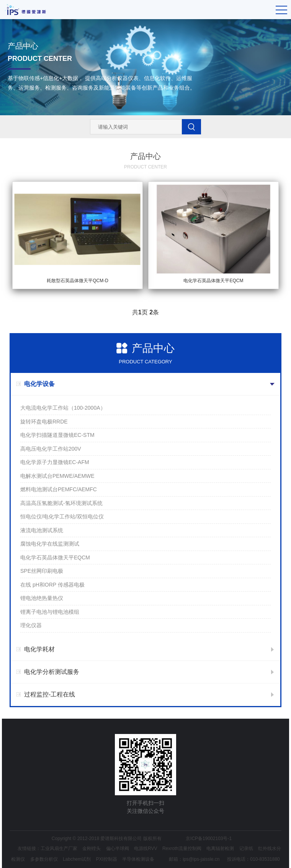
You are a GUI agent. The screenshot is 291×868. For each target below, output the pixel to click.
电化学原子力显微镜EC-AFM (55, 462)
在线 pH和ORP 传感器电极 (52, 585)
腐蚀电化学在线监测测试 (50, 544)
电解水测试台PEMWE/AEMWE (57, 476)
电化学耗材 (39, 649)
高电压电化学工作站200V (51, 449)
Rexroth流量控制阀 (182, 848)
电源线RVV (145, 848)
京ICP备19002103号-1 (209, 839)
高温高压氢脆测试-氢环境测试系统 (61, 503)
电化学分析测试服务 (52, 672)
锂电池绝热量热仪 (42, 598)
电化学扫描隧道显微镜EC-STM (57, 435)
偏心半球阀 (118, 848)
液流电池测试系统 (42, 530)
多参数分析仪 (44, 859)
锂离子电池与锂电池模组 (50, 612)
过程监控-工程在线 (50, 694)
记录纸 (246, 848)
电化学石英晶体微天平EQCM (55, 557)
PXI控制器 (107, 859)
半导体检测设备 (138, 859)
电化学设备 (39, 384)
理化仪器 (31, 625)
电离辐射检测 (220, 848)
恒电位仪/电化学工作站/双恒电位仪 (62, 517)
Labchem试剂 (77, 859)
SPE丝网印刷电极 (42, 571)
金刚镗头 (92, 848)
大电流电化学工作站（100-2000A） (63, 408)
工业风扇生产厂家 (59, 848)
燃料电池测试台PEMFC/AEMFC (59, 489)
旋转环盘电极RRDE (44, 422)
